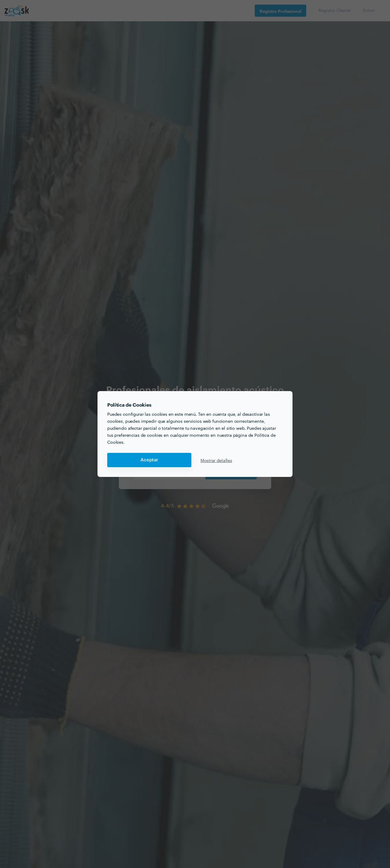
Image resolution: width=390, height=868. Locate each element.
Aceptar (149, 460)
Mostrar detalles (216, 460)
